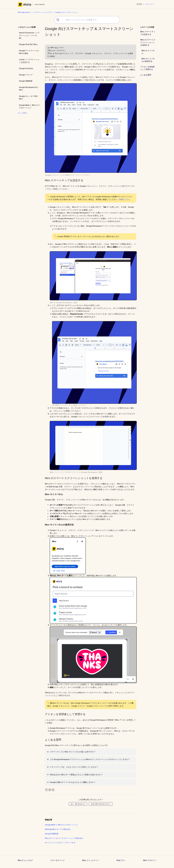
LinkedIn (53, 790)
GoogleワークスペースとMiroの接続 (29, 52)
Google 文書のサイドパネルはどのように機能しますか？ (73, 782)
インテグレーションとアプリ (43, 12)
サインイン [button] (150, 4)
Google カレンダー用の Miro (28, 98)
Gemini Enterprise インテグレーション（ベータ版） (29, 35)
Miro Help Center (24, 12)
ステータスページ (57, 860)
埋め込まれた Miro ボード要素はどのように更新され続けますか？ (76, 775)
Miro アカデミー (150, 860)
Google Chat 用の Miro (28, 44)
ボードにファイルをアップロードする (60, 843)
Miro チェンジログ (25, 860)
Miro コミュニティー (91, 860)
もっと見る (22, 113)
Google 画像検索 (26, 81)
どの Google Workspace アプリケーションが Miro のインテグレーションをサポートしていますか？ (90, 759)
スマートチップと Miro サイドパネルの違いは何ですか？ (73, 752)
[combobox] (87, 20)
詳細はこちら (124, 199)
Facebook (46, 790)
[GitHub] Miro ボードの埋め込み (58, 829)
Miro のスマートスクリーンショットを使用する (148, 42)
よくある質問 (146, 75)
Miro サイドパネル (148, 52)
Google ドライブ (26, 75)
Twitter (50, 790)
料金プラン (121, 860)
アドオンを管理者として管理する (147, 68)
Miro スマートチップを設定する (148, 33)
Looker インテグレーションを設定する (29, 61)
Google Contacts (26, 68)
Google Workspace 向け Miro (29, 89)
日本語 (139, 4)
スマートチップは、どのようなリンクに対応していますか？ (74, 767)
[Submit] (57, 20)
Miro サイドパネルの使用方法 (148, 60)
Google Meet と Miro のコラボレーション (29, 106)
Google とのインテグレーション (67, 12)
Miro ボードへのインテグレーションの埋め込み (64, 838)
